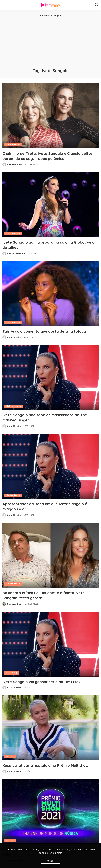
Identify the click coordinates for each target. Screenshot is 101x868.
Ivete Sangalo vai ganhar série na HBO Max (45, 682)
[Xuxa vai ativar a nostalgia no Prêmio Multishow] (50, 728)
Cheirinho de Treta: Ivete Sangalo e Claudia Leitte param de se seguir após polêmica (50, 156)
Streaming (12, 673)
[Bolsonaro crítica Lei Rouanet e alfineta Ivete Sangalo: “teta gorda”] (50, 555)
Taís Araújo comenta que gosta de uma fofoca (48, 331)
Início (43, 16)
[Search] (97, 5)
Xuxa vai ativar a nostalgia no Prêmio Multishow (49, 765)
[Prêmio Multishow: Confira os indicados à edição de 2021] (50, 811)
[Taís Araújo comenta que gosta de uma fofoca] (50, 294)
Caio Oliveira (14, 337)
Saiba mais (56, 853)
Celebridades (13, 145)
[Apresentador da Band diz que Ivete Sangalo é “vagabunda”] (50, 466)
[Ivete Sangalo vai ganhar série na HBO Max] (50, 644)
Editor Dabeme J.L (17, 253)
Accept (50, 861)
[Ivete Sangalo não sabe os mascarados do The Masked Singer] (50, 377)
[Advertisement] (50, 42)
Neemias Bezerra (16, 165)
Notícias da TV (14, 406)
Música (10, 757)
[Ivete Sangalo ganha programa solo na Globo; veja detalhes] (50, 205)
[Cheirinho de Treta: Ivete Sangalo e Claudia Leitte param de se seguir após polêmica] (50, 116)
